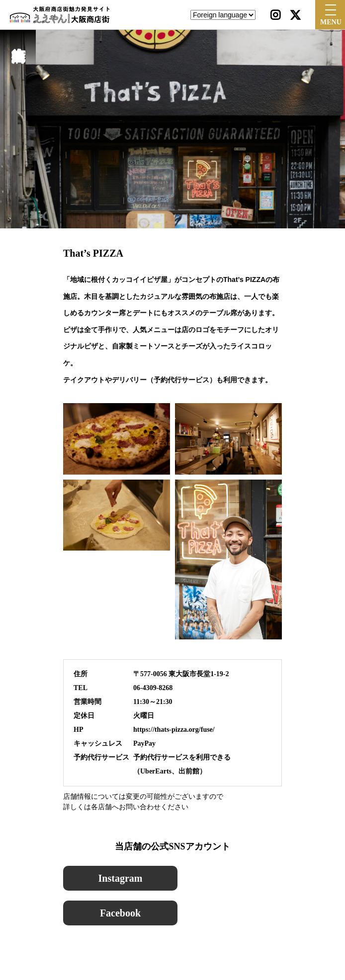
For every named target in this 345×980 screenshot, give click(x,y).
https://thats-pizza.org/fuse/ (174, 730)
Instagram (121, 878)
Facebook (120, 913)
